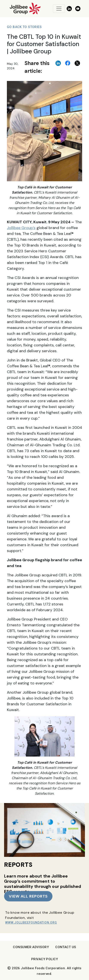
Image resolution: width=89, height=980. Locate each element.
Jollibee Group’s (21, 228)
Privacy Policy (44, 959)
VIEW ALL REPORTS (28, 896)
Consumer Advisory (31, 947)
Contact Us (66, 947)
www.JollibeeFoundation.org (31, 923)
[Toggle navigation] (59, 9)
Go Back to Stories (24, 27)
